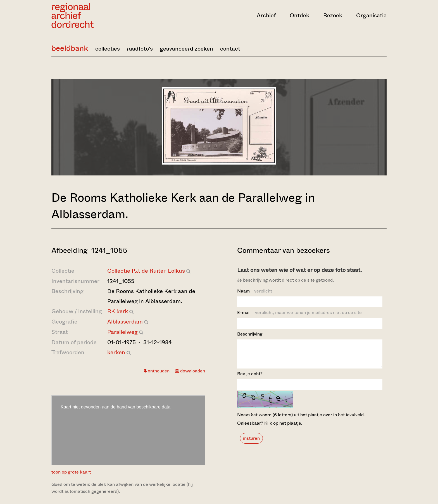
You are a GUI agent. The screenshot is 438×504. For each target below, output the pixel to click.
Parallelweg (122, 332)
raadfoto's (140, 49)
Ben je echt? (250, 379)
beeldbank (70, 48)
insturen (251, 443)
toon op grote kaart (71, 472)
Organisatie (371, 16)
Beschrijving (250, 334)
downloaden (190, 371)
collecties (108, 49)
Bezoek (333, 16)
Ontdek (299, 16)
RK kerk (118, 311)
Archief (266, 16)
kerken (116, 352)
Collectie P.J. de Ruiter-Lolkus (146, 271)
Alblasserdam (125, 322)
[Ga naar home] (102, 16)
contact (230, 49)
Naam (255, 291)
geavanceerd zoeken (186, 49)
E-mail (299, 312)
